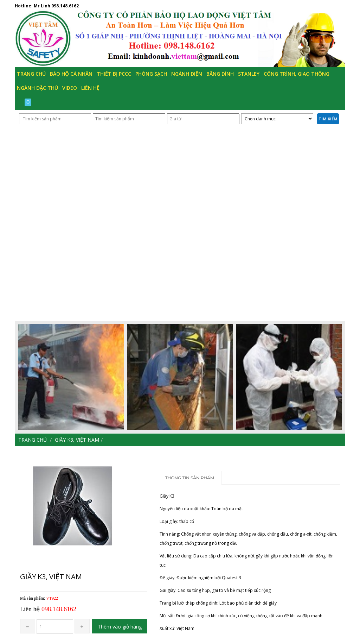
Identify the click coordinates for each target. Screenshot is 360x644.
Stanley (249, 74)
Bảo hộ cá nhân (71, 74)
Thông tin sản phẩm (190, 478)
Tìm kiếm (328, 119)
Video (70, 88)
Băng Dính (220, 74)
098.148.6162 (65, 6)
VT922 (52, 598)
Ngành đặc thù (37, 88)
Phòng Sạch (151, 74)
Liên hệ (90, 88)
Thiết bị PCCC (114, 74)
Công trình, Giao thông (297, 74)
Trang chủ (31, 74)
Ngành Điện (187, 74)
